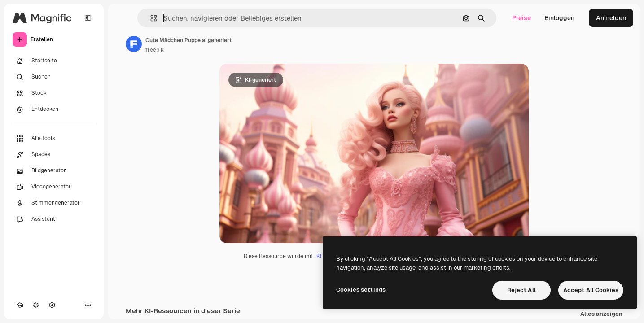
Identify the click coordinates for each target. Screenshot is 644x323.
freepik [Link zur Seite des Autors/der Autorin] (155, 50)
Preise (521, 18)
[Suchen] (54, 77)
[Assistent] (54, 219)
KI (319, 256)
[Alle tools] (54, 139)
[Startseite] (54, 61)
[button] (150, 18)
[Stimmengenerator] (54, 203)
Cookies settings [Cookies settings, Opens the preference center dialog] (361, 290)
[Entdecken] (54, 109)
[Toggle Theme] (36, 305)
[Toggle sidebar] (88, 18)
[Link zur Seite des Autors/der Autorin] (134, 44)
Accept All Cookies (591, 290)
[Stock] (54, 93)
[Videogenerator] (54, 187)
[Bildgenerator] (54, 171)
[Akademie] (20, 305)
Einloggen (559, 18)
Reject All (521, 290)
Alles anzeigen (601, 314)
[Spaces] (54, 155)
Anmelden (611, 18)
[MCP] (52, 305)
